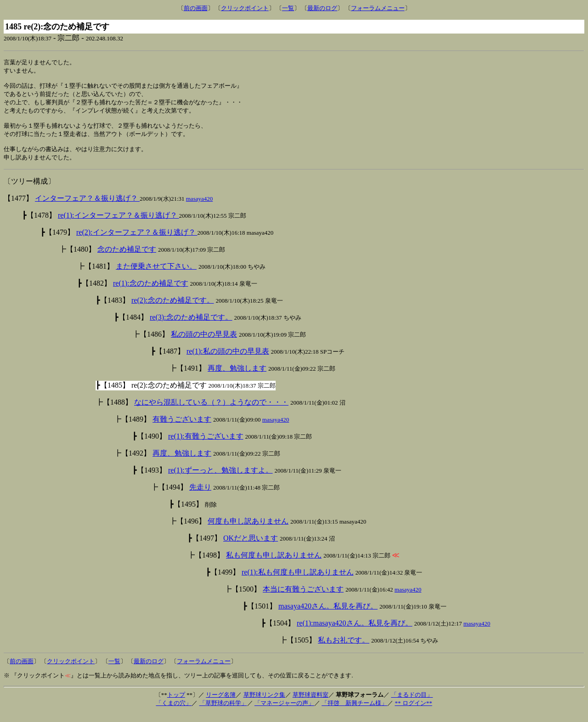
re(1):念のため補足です (151, 292)
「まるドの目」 (412, 703)
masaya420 (199, 207)
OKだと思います (251, 547)
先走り (200, 496)
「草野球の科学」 (223, 712)
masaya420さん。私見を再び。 (328, 615)
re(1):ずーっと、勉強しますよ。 (220, 479)
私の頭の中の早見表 (204, 343)
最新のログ (322, 8)
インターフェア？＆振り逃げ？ (87, 207)
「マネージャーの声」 (284, 712)
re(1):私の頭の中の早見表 (228, 360)
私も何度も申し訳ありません (274, 564)
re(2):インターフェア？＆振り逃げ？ (137, 241)
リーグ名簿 (221, 703)
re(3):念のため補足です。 (191, 326)
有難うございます (182, 428)
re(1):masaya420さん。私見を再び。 (355, 632)
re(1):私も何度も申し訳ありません (298, 581)
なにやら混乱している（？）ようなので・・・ (211, 411)
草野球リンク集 (264, 703)
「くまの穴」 (174, 712)
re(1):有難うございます (206, 445)
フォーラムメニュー (378, 8)
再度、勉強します (237, 377)
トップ (176, 703)
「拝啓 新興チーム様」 (354, 712)
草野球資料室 (311, 703)
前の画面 (196, 8)
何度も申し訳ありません (248, 530)
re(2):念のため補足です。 (173, 309)
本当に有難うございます (303, 598)
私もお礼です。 (344, 649)
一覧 (288, 8)
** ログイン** (413, 712)
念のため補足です (127, 258)
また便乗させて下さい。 (156, 275)
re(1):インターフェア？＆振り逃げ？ (119, 224)
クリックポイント (245, 8)
